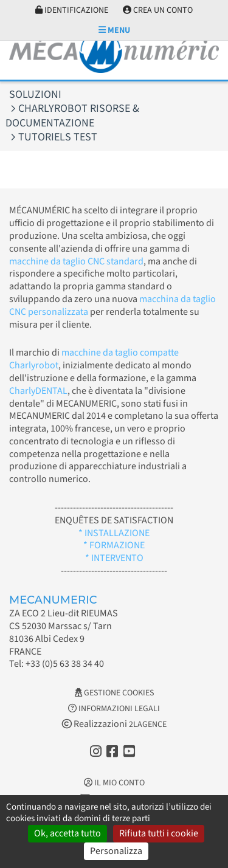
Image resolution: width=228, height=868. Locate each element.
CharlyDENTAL (38, 391)
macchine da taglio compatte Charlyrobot (94, 359)
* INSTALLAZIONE (114, 533)
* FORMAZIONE (114, 545)
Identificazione (72, 10)
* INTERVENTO (114, 558)
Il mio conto (114, 783)
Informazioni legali (114, 709)
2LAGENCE (148, 725)
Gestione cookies (114, 693)
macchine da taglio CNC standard (76, 261)
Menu (114, 30)
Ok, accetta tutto (67, 833)
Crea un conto (158, 10)
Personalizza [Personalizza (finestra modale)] (116, 851)
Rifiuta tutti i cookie (159, 833)
